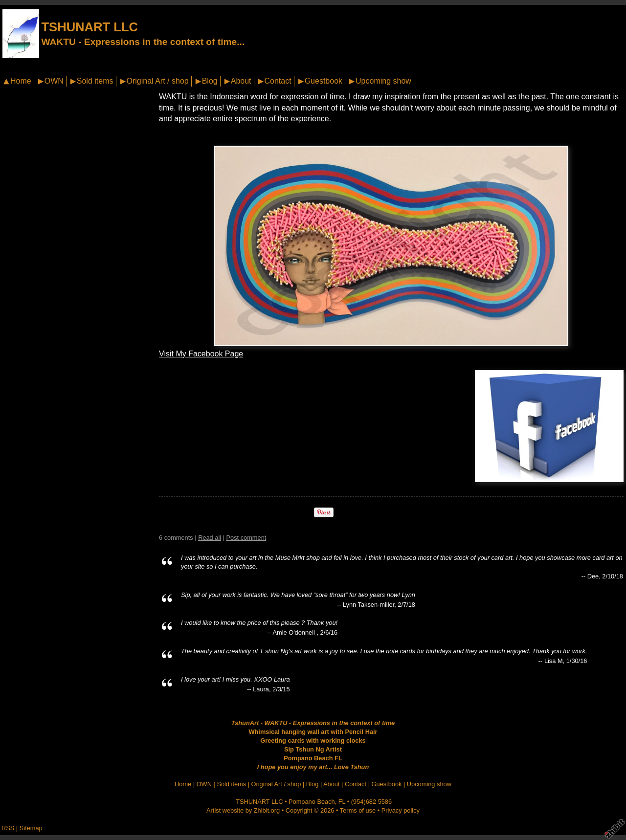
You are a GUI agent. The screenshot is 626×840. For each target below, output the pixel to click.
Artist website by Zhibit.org (243, 810)
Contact (278, 81)
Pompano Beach (312, 802)
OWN (54, 81)
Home (21, 81)
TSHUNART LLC (89, 27)
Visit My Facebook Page (201, 354)
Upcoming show (383, 81)
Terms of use (358, 810)
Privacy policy (401, 810)
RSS (8, 828)
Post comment (246, 538)
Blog (210, 81)
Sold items (95, 81)
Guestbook (324, 81)
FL (342, 802)
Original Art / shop (158, 81)
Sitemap (31, 828)
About (241, 81)
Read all (210, 538)
